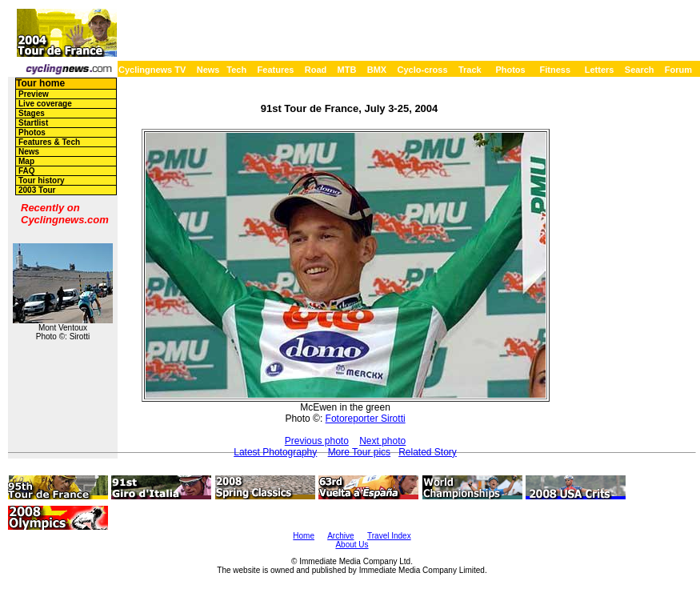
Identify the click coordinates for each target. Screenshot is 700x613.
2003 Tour (37, 190)
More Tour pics (359, 452)
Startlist (33, 123)
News (208, 70)
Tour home (40, 83)
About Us (352, 545)
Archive (340, 536)
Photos (510, 70)
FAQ (27, 171)
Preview (34, 94)
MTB (347, 70)
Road (316, 70)
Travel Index (389, 536)
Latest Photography (275, 452)
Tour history (42, 180)
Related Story (428, 452)
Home (304, 536)
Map (26, 161)
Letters (600, 70)
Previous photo (317, 441)
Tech (236, 70)
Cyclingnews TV (152, 70)
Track (470, 70)
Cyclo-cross (423, 70)
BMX (377, 70)
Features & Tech (49, 142)
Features (276, 70)
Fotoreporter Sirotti (366, 419)
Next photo (382, 441)
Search (640, 70)
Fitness (555, 70)
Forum (678, 70)
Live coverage (45, 104)
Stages (32, 113)
